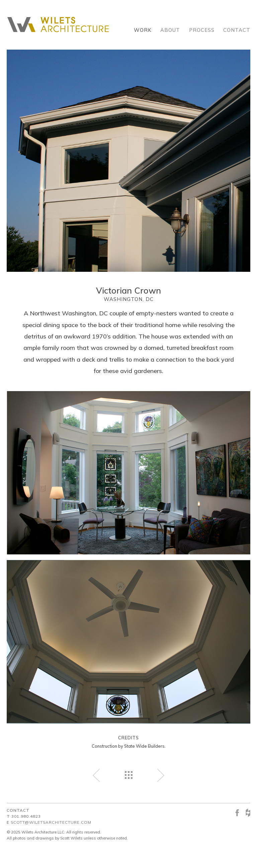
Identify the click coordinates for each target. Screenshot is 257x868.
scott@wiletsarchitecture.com (51, 822)
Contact (237, 30)
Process (202, 30)
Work (143, 30)
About (170, 30)
